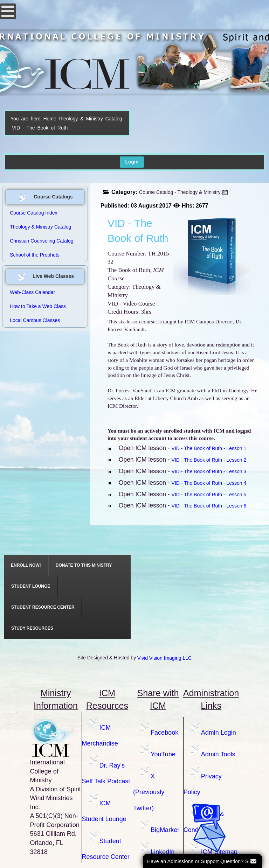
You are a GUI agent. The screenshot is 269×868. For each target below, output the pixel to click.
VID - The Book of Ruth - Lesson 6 (209, 506)
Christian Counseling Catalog (42, 241)
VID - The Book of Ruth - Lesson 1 (209, 448)
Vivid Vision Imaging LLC (164, 658)
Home (50, 119)
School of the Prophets (35, 255)
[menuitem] (26, 565)
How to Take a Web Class (38, 306)
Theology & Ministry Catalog (90, 119)
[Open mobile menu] (8, 11)
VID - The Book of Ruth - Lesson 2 (209, 460)
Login (132, 162)
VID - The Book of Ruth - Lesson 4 (209, 483)
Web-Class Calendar (32, 292)
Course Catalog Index (33, 213)
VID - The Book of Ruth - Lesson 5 (209, 495)
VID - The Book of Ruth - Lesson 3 (209, 471)
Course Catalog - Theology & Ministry (180, 192)
